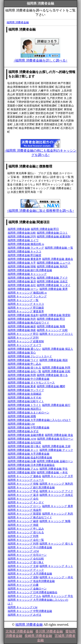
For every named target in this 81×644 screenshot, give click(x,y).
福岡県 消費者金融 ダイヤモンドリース (31, 383)
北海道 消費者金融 (19, 631)
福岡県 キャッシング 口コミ (56, 334)
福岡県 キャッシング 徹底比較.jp (27, 293)
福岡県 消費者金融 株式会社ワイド (29, 323)
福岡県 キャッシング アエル (25, 596)
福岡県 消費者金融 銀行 (56, 405)
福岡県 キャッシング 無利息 (56, 484)
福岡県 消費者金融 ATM (22, 439)
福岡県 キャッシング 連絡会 (25, 476)
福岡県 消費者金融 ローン (23, 289)
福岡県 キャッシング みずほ (25, 615)
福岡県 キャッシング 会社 (23, 499)
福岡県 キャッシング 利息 (58, 514)
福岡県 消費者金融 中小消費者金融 (29, 379)
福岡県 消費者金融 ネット (23, 450)
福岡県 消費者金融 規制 (22, 472)
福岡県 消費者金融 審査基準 (25, 259)
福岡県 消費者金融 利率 (56, 368)
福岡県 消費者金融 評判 (22, 236)
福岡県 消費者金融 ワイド (23, 360)
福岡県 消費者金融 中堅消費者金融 (29, 427)
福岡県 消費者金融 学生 (54, 469)
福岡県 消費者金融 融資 (22, 326)
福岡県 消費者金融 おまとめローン (29, 413)
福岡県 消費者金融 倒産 (22, 330)
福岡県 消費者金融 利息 (22, 319)
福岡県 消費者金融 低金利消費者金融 (30, 457)
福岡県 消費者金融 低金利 (23, 315)
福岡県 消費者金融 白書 (22, 461)
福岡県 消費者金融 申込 (22, 278)
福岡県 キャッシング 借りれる (26, 532)
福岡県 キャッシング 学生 (58, 596)
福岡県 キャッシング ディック (26, 570)
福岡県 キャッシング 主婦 (23, 566)
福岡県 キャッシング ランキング (27, 296)
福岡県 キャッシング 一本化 (56, 577)
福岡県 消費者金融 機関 (51, 386)
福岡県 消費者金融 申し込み (25, 364)
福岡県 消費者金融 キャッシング (27, 274)
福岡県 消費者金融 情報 (22, 266)
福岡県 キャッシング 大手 (58, 476)
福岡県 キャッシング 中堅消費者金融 (30, 611)
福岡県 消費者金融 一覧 (59, 248)
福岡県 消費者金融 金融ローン (55, 461)
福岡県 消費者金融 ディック (56, 450)
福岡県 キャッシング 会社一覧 (26, 540)
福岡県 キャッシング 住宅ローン (27, 555)
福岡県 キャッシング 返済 (23, 495)
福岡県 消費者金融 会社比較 (25, 442)
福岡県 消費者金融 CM (21, 424)
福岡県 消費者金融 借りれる (25, 368)
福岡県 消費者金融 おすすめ (25, 398)
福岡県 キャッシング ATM (23, 551)
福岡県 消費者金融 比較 (22, 233)
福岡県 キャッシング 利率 (23, 536)
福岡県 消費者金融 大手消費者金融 (29, 454)
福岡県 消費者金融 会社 (22, 285)
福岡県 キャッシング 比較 (52, 330)
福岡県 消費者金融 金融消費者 (26, 435)
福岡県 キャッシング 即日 (23, 334)
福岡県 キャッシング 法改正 (56, 495)
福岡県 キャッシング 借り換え (26, 562)
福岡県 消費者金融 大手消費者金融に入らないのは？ (39, 420)
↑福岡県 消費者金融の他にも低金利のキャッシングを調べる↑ (40, 151)
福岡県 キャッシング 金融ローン (27, 589)
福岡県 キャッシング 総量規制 (26, 341)
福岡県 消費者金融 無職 (51, 326)
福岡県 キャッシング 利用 (23, 544)
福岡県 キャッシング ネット (56, 566)
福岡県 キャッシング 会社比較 (26, 559)
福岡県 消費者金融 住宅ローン (55, 439)
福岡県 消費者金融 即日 (45, 229)
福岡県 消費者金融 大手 (22, 263)
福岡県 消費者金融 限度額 (55, 315)
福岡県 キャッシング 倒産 (23, 525)
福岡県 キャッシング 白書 (23, 585)
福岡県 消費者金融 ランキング (26, 248)
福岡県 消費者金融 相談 (54, 360)
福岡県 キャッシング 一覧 (23, 300)
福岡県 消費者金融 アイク (52, 278)
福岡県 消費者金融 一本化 (52, 472)
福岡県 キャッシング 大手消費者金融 (30, 574)
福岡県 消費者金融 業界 (54, 289)
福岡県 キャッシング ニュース (26, 480)
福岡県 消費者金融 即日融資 (25, 255)
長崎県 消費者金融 (38, 636)
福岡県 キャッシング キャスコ (26, 304)
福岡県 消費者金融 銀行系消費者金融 (30, 270)
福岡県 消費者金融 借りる (52, 375)
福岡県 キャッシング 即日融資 (26, 308)
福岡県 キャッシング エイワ (25, 345)
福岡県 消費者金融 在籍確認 (25, 394)
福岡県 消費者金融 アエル (23, 469)
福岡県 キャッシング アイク (56, 491)
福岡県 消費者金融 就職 (22, 416)
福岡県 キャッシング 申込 (23, 491)
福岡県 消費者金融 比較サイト (26, 401)
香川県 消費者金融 (49, 631)
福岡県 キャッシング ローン (25, 506)
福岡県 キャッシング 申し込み (26, 529)
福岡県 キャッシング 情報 (23, 484)
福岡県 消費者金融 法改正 (52, 281)
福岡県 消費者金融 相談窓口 (25, 409)
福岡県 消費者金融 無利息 (52, 266)
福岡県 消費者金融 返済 (22, 281)
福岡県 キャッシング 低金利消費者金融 (31, 581)
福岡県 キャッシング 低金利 (25, 510)
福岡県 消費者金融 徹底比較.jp (26, 244)
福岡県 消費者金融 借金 (59, 435)
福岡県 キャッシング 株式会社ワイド (30, 517)
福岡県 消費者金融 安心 (22, 353)
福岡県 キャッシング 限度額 (25, 514)
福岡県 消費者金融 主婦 (56, 446)
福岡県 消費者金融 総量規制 (54, 236)
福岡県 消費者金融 (18, 22)
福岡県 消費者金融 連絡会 (58, 259)
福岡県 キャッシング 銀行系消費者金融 (31, 487)
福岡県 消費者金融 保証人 (58, 349)
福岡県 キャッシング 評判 (23, 338)
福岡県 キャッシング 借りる (56, 544)
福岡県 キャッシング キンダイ (26, 502)
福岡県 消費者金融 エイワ (23, 240)
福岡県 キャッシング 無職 (55, 521)
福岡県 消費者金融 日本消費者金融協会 (31, 465)
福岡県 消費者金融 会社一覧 (25, 371)
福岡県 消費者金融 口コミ (52, 233)
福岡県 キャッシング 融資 (23, 521)
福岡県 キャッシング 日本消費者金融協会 (33, 592)
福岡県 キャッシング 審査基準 (26, 311)
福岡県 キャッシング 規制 (23, 577)
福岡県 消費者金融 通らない (25, 349)
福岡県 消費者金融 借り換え (25, 446)
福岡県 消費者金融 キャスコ (25, 251)
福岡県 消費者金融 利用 (22, 375)
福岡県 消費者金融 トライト (25, 405)
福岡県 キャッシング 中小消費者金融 (30, 547)
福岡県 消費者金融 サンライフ (26, 390)
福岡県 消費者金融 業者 (22, 386)
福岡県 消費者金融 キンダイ (54, 285)
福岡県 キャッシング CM (23, 607)
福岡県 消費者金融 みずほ (23, 431)
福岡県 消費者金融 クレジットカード (30, 356)
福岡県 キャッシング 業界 (58, 506)
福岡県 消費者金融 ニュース (54, 263)
